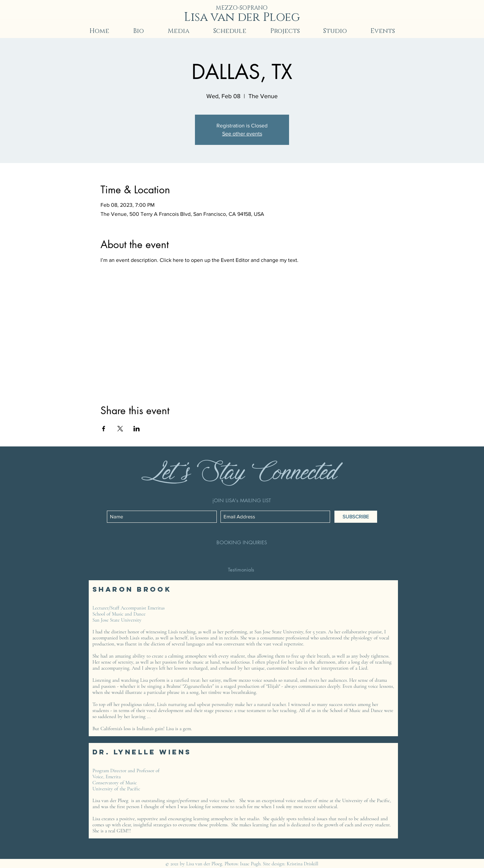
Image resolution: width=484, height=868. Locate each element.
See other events (242, 134)
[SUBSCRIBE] (356, 517)
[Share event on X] (120, 429)
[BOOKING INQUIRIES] (242, 543)
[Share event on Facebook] (104, 429)
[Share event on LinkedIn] (137, 429)
